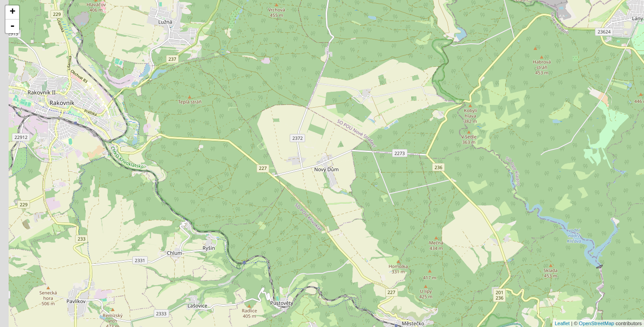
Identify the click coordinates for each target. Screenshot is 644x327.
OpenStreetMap (597, 323)
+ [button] (13, 12)
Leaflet (562, 323)
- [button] (12, 26)
